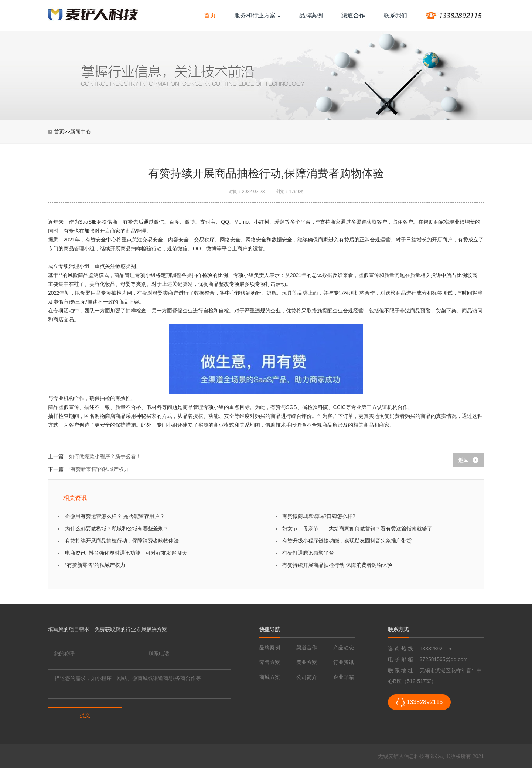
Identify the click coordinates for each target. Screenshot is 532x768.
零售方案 (270, 662)
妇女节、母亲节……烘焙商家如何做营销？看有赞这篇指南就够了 (357, 528)
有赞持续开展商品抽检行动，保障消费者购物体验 (122, 541)
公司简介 (307, 677)
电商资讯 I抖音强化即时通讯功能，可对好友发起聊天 (126, 553)
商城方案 (270, 677)
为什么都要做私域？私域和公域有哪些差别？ (117, 528)
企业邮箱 (344, 677)
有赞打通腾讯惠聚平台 (308, 553)
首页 (210, 15)
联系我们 (395, 15)
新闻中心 (81, 132)
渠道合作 (353, 15)
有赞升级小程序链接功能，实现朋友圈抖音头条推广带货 (347, 541)
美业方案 (307, 662)
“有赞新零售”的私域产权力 (99, 469)
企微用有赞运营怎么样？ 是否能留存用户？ (115, 516)
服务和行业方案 (258, 15)
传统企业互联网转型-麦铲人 (93, 15)
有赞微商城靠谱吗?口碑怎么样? (319, 516)
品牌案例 (311, 15)
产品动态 (344, 647)
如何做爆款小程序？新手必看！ (105, 456)
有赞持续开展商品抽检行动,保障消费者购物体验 (337, 565)
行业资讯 (344, 662)
